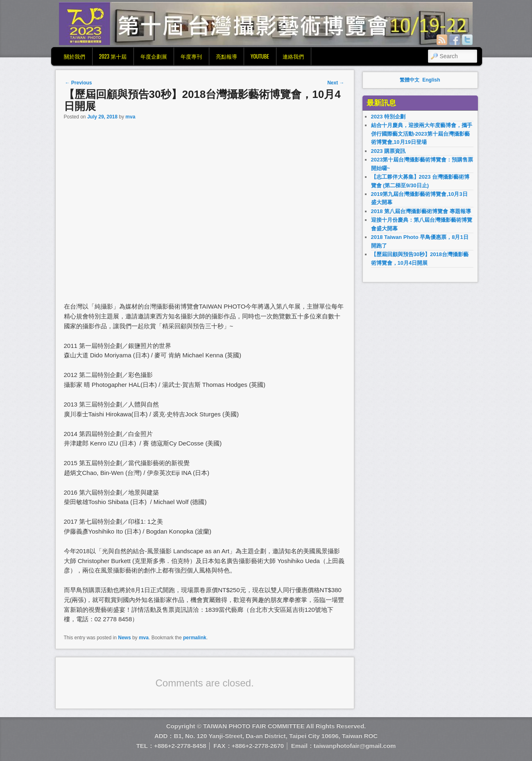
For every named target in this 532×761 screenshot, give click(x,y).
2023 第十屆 (113, 56)
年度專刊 (191, 56)
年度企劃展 (154, 56)
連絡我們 (293, 56)
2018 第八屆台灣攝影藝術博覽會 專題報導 (421, 211)
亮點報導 (226, 56)
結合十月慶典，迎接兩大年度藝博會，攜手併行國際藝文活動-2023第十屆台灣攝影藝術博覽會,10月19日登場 (422, 134)
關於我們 (75, 56)
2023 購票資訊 (388, 151)
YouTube (260, 56)
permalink (195, 638)
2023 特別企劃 (388, 117)
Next (336, 83)
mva (130, 117)
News (124, 638)
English (431, 80)
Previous (79, 83)
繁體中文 (410, 80)
